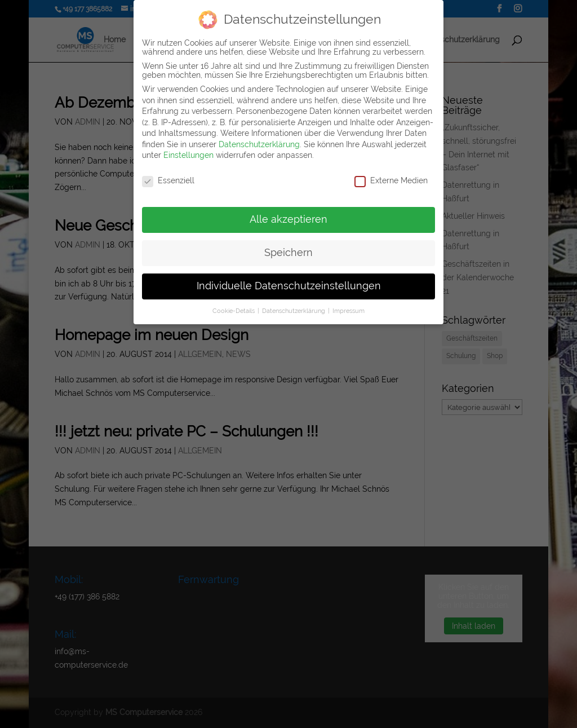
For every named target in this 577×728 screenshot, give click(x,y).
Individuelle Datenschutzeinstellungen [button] (289, 286)
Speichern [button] (288, 253)
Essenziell (168, 180)
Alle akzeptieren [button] (288, 219)
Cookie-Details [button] (234, 311)
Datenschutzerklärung (259, 144)
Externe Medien (391, 180)
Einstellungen (188, 155)
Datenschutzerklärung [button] (294, 311)
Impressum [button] (349, 311)
